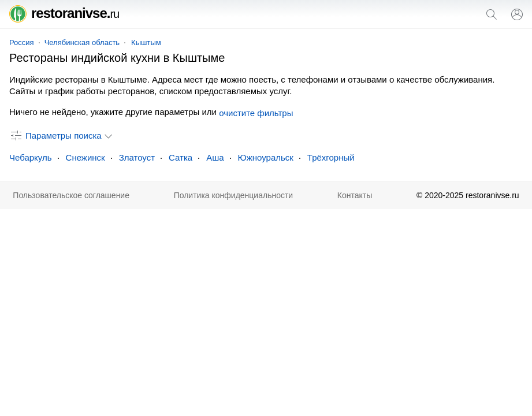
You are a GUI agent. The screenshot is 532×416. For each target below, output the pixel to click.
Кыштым (146, 42)
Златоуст (137, 157)
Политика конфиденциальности (234, 195)
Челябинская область (82, 42)
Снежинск (85, 157)
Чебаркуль (31, 157)
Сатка (181, 157)
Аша (215, 157)
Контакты (355, 195)
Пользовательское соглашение (71, 195)
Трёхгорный (331, 157)
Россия (22, 42)
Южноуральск (266, 157)
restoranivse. (64, 13)
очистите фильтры (256, 113)
